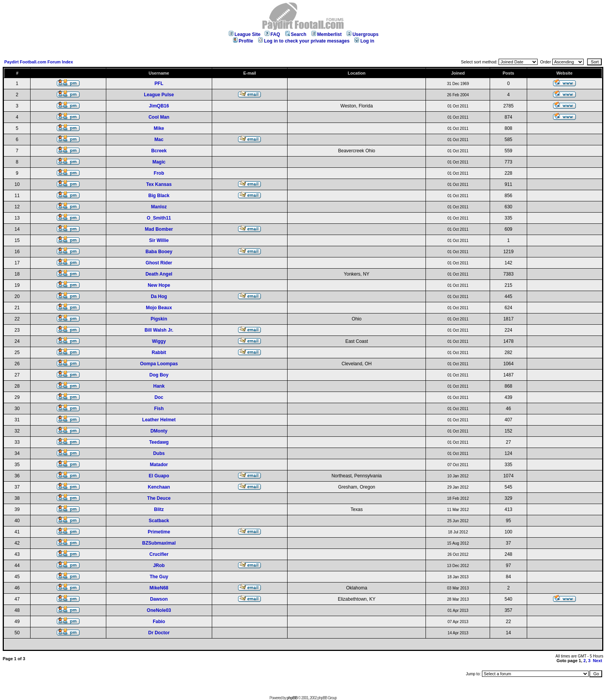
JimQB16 (159, 106)
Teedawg (159, 442)
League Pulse (159, 95)
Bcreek (159, 151)
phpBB (292, 698)
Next (597, 661)
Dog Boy (159, 375)
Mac (159, 140)
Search (296, 34)
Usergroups (363, 34)
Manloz (159, 207)
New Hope (159, 285)
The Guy (159, 577)
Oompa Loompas (159, 364)
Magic (159, 162)
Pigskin (159, 319)
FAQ (272, 34)
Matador (159, 465)
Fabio (159, 622)
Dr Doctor (159, 633)
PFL (159, 83)
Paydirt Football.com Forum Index (39, 62)
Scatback (159, 521)
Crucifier (159, 554)
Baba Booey (159, 252)
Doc (159, 397)
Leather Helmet (159, 420)
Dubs (159, 453)
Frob (159, 173)
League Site (245, 34)
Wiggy (159, 341)
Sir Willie (159, 240)
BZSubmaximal (159, 543)
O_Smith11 (159, 218)
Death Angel (159, 274)
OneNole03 (159, 610)
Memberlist (327, 34)
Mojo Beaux (159, 308)
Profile (243, 41)
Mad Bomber (159, 229)
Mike (159, 128)
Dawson (159, 599)
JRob (159, 565)
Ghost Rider (159, 263)
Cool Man (159, 117)
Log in (364, 41)
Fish (159, 409)
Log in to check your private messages (304, 41)
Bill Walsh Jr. (159, 330)
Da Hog (159, 296)
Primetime (159, 532)
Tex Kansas (159, 184)
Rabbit (159, 353)
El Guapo (159, 476)
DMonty (159, 431)
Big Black (159, 196)
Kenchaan (159, 487)
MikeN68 (159, 588)
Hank (159, 386)
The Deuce (159, 498)
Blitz (159, 509)
